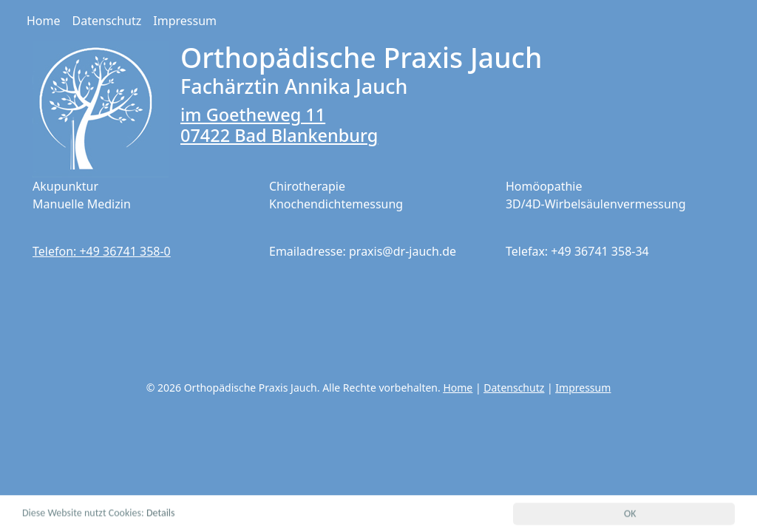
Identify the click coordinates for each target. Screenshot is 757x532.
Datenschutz (107, 21)
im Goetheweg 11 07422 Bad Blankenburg (279, 125)
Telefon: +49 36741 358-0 (102, 251)
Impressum (185, 21)
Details (161, 514)
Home (44, 21)
